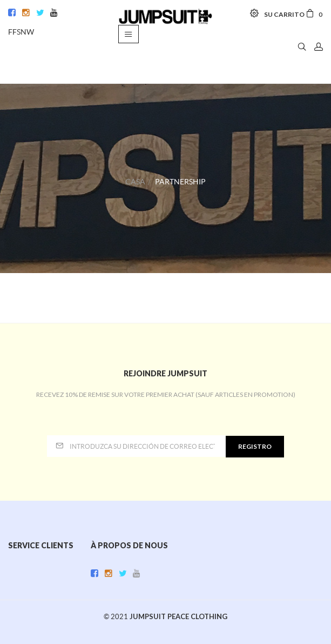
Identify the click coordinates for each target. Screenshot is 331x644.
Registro (255, 446)
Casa (135, 182)
